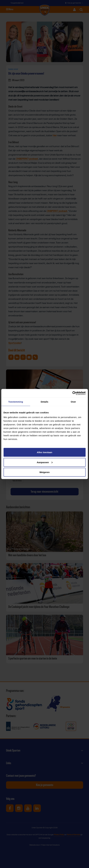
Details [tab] (45, 402)
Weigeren (44, 472)
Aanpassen (45, 462)
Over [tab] (73, 402)
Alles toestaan (45, 452)
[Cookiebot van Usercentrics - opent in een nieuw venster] (72, 393)
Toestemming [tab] (16, 402)
